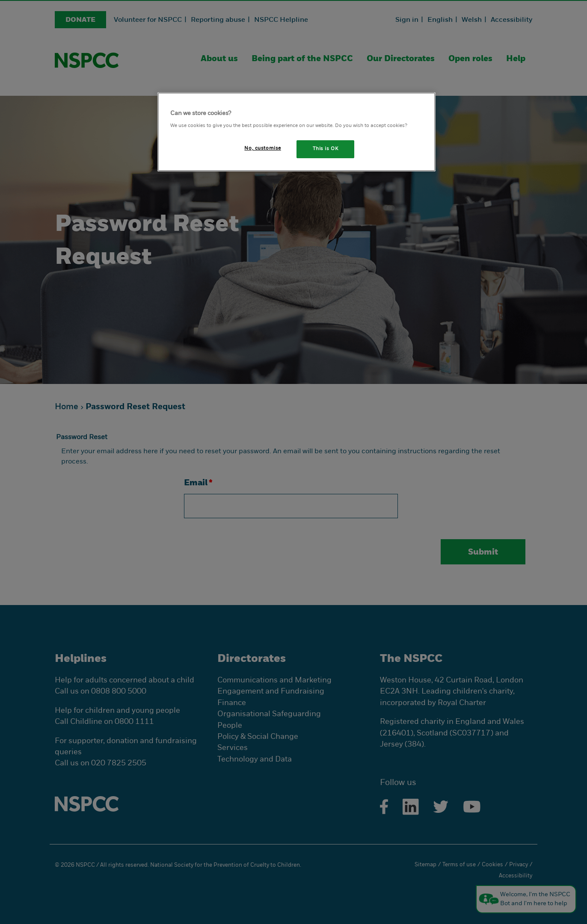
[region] (296, 132)
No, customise (262, 148)
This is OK (326, 149)
